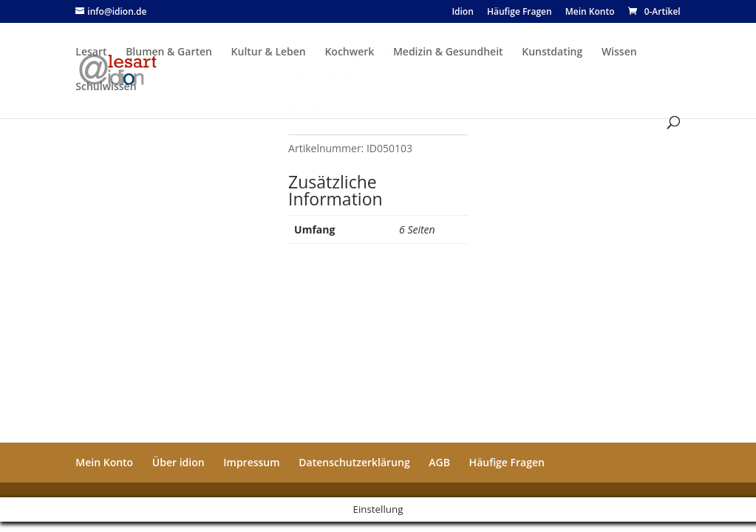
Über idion (178, 462)
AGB (439, 462)
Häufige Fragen (507, 462)
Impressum (251, 462)
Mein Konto (104, 462)
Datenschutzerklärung (354, 462)
